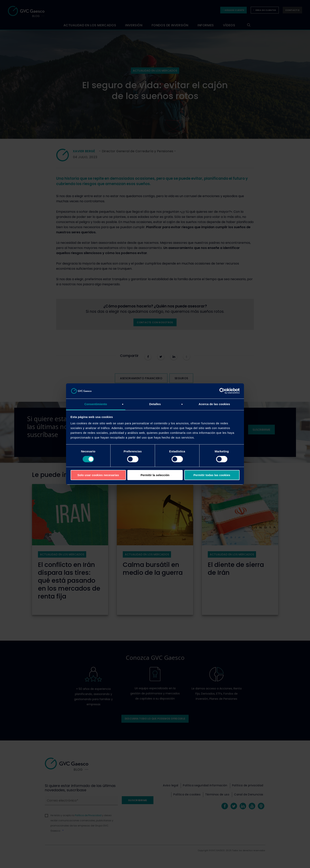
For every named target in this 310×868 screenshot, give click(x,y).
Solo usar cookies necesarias (98, 475)
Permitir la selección (155, 475)
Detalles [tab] (155, 404)
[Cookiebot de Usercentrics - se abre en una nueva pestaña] (222, 391)
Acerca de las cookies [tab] (214, 404)
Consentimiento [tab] (96, 404)
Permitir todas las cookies (212, 475)
